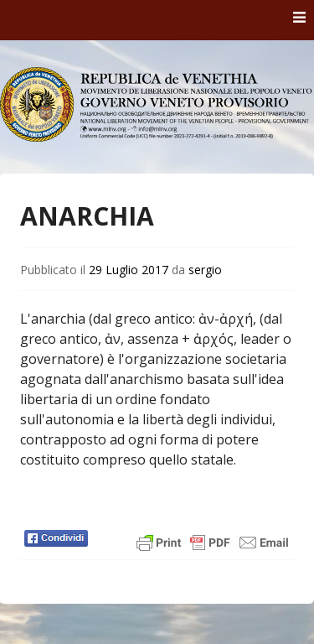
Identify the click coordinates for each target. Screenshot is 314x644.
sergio (205, 270)
